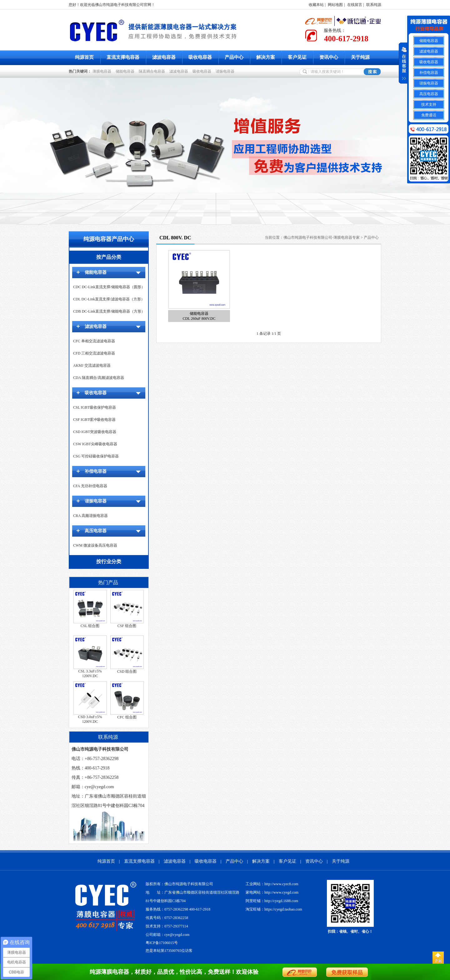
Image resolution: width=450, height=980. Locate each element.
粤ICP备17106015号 (162, 943)
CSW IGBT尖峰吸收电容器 (95, 444)
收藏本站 (316, 5)
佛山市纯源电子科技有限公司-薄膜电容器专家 (322, 237)
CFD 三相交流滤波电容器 (94, 353)
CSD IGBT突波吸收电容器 (95, 432)
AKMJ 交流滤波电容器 (92, 365)
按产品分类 (109, 257)
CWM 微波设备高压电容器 (95, 545)
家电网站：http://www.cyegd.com (272, 892)
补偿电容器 (96, 471)
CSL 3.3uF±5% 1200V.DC (90, 674)
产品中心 (234, 57)
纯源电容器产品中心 (109, 239)
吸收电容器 (200, 57)
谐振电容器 (226, 71)
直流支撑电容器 (123, 57)
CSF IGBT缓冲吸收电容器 (94, 420)
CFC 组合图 (127, 717)
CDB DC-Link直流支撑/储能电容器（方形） (109, 311)
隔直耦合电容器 (153, 71)
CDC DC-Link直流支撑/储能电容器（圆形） (109, 287)
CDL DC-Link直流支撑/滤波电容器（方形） (109, 299)
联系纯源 (374, 5)
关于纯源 (360, 57)
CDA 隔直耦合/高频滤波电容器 (99, 378)
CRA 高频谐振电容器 (90, 516)
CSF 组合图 (127, 626)
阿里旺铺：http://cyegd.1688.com (272, 901)
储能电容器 (126, 71)
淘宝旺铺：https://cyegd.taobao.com (274, 909)
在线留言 (355, 5)
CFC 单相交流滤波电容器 (94, 341)
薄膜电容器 (103, 71)
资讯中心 (329, 57)
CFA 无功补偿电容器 (90, 486)
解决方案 (266, 57)
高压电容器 (96, 531)
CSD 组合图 (127, 671)
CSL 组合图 (90, 626)
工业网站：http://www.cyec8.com (272, 884)
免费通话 (429, 115)
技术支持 (429, 105)
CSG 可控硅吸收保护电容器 (96, 456)
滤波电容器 (164, 57)
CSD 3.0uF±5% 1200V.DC (90, 719)
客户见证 (297, 57)
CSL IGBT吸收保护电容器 (95, 407)
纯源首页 (84, 57)
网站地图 (335, 5)
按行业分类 (109, 561)
